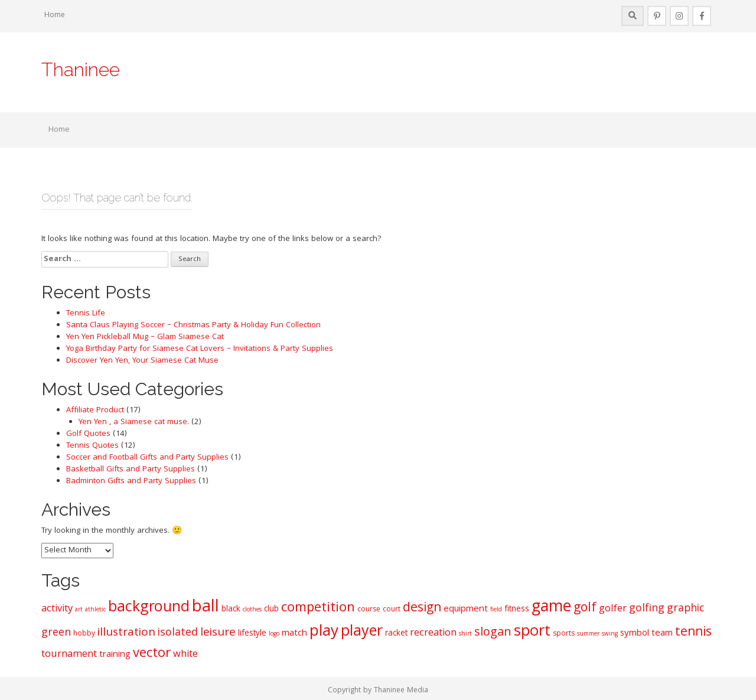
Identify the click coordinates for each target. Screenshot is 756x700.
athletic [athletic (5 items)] (95, 610)
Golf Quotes (88, 434)
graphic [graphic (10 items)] (685, 609)
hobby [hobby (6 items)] (84, 634)
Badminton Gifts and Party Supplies (131, 481)
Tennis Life (86, 314)
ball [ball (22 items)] (206, 608)
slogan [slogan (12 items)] (493, 633)
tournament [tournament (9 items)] (69, 655)
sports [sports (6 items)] (564, 634)
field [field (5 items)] (496, 610)
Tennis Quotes (92, 446)
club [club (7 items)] (271, 610)
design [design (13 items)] (422, 609)
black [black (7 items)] (231, 610)
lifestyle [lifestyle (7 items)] (252, 634)
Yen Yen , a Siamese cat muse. (134, 422)
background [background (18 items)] (149, 608)
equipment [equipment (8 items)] (466, 610)
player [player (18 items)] (362, 632)
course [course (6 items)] (369, 610)
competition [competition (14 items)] (318, 608)
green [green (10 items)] (56, 634)
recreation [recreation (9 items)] (433, 634)
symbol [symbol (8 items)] (635, 634)
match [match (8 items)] (294, 634)
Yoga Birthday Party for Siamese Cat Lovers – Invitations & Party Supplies (200, 349)
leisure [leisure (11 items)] (218, 633)
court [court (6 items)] (392, 610)
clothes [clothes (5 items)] (252, 610)
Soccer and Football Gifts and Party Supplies (147, 458)
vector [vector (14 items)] (152, 654)
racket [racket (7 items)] (396, 634)
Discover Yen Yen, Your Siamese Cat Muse (142, 361)
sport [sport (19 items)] (532, 633)
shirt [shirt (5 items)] (465, 634)
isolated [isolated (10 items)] (178, 634)
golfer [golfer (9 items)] (613, 609)
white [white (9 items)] (185, 655)
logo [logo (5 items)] (274, 634)
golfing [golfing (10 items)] (647, 609)
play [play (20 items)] (324, 632)
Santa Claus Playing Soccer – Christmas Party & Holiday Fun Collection (193, 325)
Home (55, 16)
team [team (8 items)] (662, 634)
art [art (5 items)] (79, 610)
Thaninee (81, 69)
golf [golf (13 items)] (585, 609)
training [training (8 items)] (115, 655)
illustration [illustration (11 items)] (126, 633)
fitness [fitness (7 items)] (517, 610)
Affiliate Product (95, 411)
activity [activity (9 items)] (57, 609)
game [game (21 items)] (551, 608)
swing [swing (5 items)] (610, 634)
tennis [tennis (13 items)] (693, 633)
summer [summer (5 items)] (588, 634)
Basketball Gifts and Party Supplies (131, 470)
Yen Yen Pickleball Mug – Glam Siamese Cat (145, 337)
